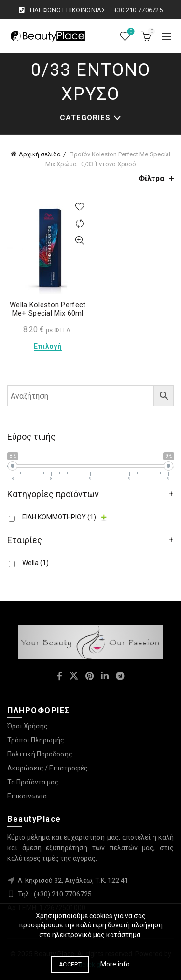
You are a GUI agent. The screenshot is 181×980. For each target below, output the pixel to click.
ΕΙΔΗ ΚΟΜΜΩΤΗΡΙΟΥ (59, 517)
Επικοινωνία (27, 796)
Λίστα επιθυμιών (130, 32)
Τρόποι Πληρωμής (36, 740)
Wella (35, 563)
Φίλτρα (151, 178)
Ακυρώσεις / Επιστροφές (48, 768)
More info (115, 964)
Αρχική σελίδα (40, 154)
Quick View (80, 241)
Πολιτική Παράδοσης (40, 754)
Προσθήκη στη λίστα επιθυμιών (80, 207)
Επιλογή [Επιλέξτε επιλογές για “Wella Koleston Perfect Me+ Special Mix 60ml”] (48, 346)
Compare (80, 224)
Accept (70, 965)
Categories (85, 118)
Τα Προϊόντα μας (33, 782)
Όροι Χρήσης (28, 726)
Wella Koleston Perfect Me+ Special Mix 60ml (48, 309)
